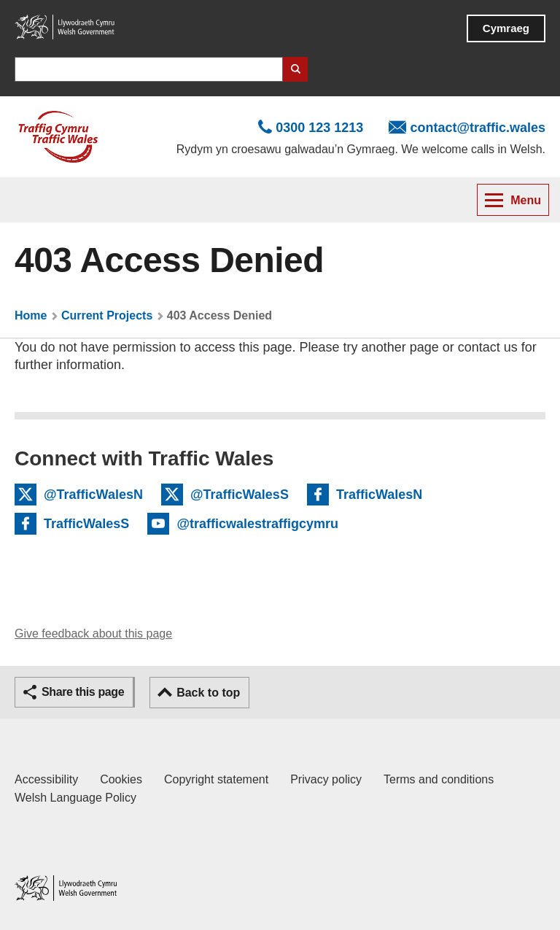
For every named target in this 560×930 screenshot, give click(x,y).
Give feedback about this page (93, 633)
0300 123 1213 (319, 128)
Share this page (83, 692)
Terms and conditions (439, 779)
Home (31, 315)
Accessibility (46, 779)
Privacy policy (326, 779)
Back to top (208, 693)
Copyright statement (216, 779)
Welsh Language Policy (75, 798)
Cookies (121, 779)
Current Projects (107, 315)
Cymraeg (506, 28)
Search (295, 69)
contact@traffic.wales (478, 128)
